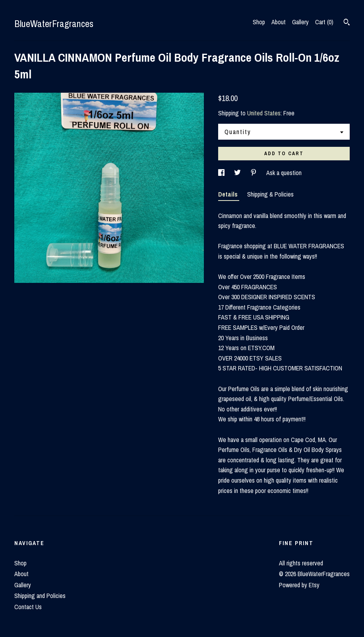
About (279, 22)
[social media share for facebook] (222, 173)
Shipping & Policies (270, 194)
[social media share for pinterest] (254, 173)
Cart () (324, 22)
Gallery (300, 22)
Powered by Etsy (299, 585)
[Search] (347, 23)
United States (264, 113)
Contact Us (28, 607)
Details (229, 194)
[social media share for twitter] (238, 173)
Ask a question (284, 173)
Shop (259, 22)
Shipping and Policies (40, 596)
